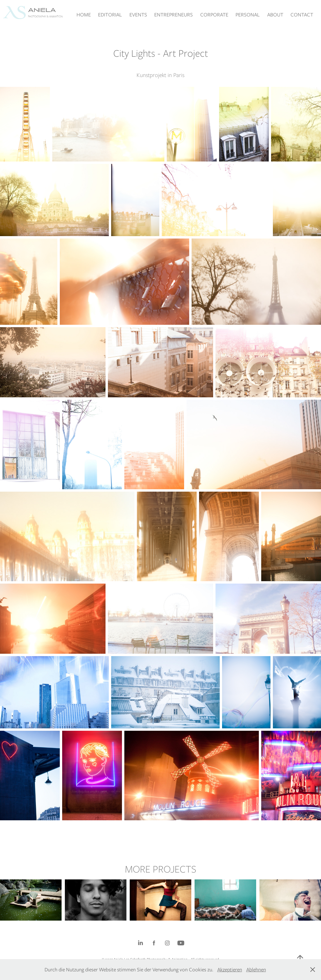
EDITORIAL (110, 15)
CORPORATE (214, 15)
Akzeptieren (230, 970)
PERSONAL (248, 15)
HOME (84, 15)
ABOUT (275, 15)
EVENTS (138, 15)
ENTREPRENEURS (174, 15)
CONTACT (302, 15)
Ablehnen (256, 970)
